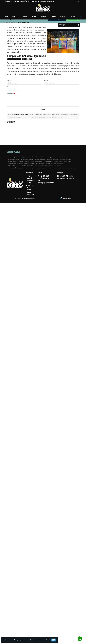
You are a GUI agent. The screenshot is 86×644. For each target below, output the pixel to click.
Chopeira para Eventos (13, 604)
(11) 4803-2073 (33, 1)
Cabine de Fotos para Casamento (51, 602)
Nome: (9, 80)
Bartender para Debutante (65, 600)
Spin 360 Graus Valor (48, 609)
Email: (47, 80)
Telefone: (10, 87)
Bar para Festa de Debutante (27, 600)
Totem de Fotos (57, 609)
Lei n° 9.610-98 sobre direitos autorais (54, 117)
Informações (30, 635)
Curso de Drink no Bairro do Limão (19, 279)
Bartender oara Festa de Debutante (15, 602)
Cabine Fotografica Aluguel (65, 602)
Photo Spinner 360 (40, 604)
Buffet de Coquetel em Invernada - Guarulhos (19, 357)
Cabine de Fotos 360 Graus (37, 602)
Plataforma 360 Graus (59, 604)
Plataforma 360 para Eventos (14, 606)
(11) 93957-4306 (45, 619)
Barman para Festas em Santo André (19, 469)
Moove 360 (63, 17)
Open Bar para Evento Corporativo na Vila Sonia (19, 168)
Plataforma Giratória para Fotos (15, 609)
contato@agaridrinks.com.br (47, 1)
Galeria (53, 17)
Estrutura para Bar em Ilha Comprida (19, 195)
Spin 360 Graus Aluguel (37, 609)
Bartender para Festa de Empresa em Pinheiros (19, 497)
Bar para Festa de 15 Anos (14, 600)
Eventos (25, 17)
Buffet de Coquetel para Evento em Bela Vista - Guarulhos (19, 413)
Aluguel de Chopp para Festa (14, 598)
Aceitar (53, 640)
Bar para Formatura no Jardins (19, 581)
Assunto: (47, 87)
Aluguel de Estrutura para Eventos (49, 598)
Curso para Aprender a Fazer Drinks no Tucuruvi (19, 329)
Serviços (35, 17)
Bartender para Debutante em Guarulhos (19, 307)
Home (6, 17)
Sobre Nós (15, 17)
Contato (73, 17)
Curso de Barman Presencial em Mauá (19, 258)
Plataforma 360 (49, 604)
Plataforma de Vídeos (39, 606)
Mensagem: (11, 94)
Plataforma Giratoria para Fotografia (53, 606)
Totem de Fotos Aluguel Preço (69, 609)
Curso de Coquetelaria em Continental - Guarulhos (19, 238)
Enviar (43, 110)
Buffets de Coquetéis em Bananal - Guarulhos (19, 441)
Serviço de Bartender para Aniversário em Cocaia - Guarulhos (19, 217)
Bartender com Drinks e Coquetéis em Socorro (19, 147)
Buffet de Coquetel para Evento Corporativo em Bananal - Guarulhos (19, 385)
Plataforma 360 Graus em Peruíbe (19, 525)
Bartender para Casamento (52, 600)
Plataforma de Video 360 (28, 606)
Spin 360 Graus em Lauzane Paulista (19, 553)
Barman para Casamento (40, 600)
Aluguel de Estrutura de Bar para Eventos (31, 598)
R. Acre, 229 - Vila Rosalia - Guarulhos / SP (16, 1)
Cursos (44, 17)
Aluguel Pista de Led (62, 598)
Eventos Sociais (31, 621)
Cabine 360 (27, 602)
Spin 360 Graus (27, 609)
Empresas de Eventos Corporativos (27, 604)
